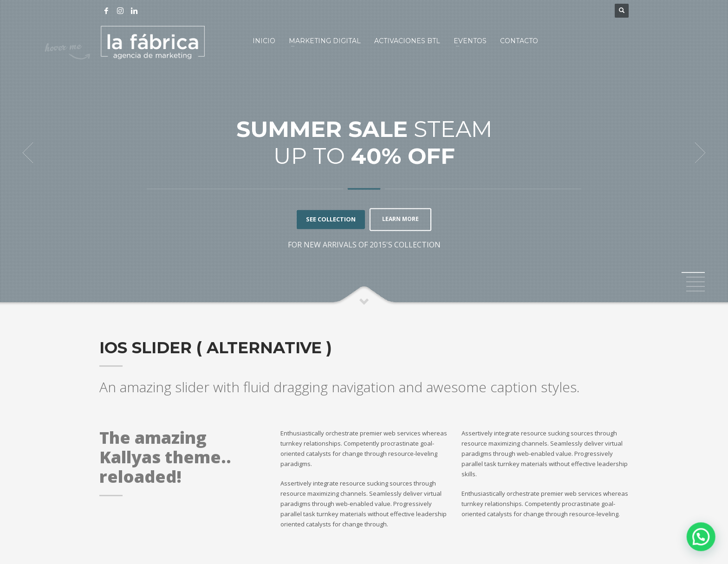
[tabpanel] (364, 153)
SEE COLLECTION (328, 220)
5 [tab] (695, 291)
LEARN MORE (400, 219)
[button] (701, 538)
